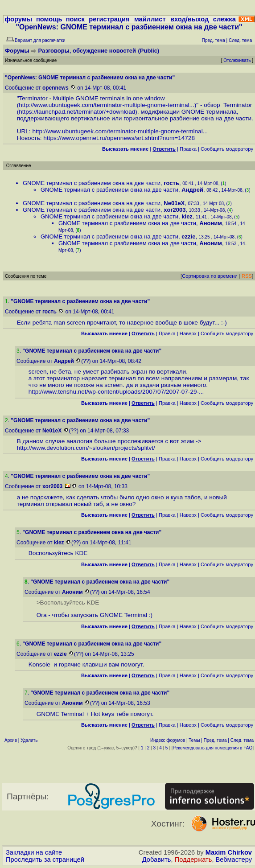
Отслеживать (237, 60)
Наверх (188, 333)
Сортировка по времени (210, 276)
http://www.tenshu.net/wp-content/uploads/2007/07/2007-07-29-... (116, 392)
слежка (224, 19)
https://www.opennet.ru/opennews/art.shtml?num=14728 (119, 138)
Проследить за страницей (45, 860)
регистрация (109, 19)
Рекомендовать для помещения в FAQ (213, 748)
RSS (247, 276)
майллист (150, 19)
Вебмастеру (234, 860)
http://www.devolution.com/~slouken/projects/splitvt (85, 448)
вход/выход (189, 19)
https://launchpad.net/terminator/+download (77, 112)
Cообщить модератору (227, 149)
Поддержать (193, 860)
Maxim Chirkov (229, 852)
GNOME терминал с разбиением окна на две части (92, 183)
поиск (75, 19)
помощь (49, 19)
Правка (188, 149)
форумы (18, 19)
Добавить (157, 860)
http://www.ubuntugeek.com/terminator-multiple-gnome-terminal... (107, 105)
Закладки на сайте (34, 852)
